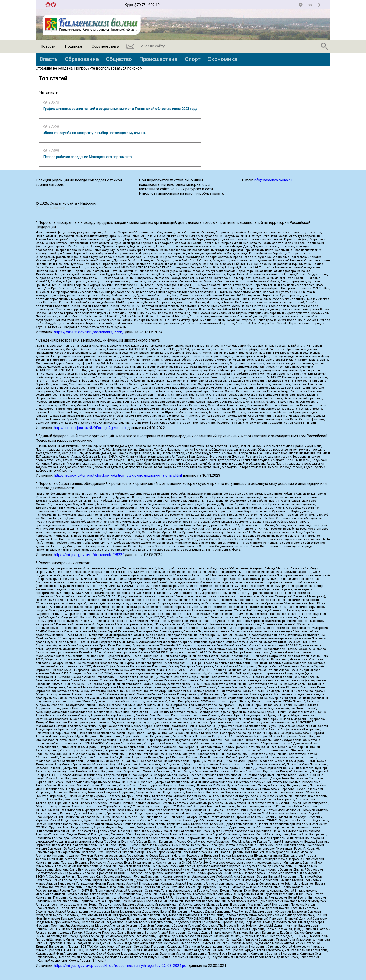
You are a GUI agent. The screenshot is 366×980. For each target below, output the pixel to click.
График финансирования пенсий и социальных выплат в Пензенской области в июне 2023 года (120, 109)
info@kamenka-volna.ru (273, 180)
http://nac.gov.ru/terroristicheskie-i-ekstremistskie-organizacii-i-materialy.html (118, 475)
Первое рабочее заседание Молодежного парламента (87, 157)
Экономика (222, 59)
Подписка (73, 46)
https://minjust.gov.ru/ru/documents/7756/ (89, 332)
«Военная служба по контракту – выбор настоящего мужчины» (94, 133)
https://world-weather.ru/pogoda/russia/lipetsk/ (90, 7)
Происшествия (158, 59)
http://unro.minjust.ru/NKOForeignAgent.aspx (90, 428)
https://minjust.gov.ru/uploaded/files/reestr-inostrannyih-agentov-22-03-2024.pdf (121, 966)
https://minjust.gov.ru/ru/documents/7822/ (89, 555)
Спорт (193, 59)
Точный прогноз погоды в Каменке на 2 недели (90, 3)
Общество (119, 59)
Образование (82, 59)
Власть (48, 59)
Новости (48, 46)
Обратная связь (105, 46)
